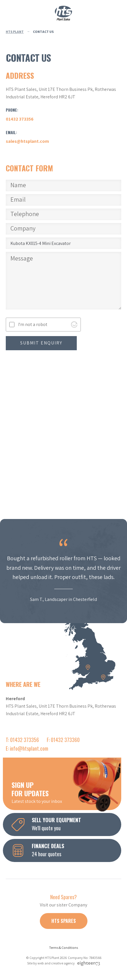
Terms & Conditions (63, 948)
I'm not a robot (33, 324)
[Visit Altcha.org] (74, 325)
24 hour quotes (66, 850)
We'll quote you (66, 824)
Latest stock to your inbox (66, 792)
